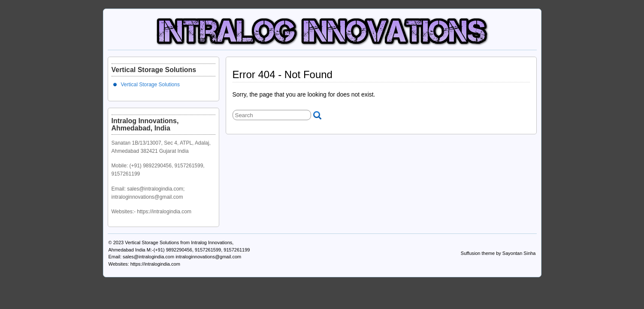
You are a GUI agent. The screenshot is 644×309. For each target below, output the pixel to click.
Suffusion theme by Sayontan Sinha (498, 253)
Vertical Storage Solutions (150, 85)
